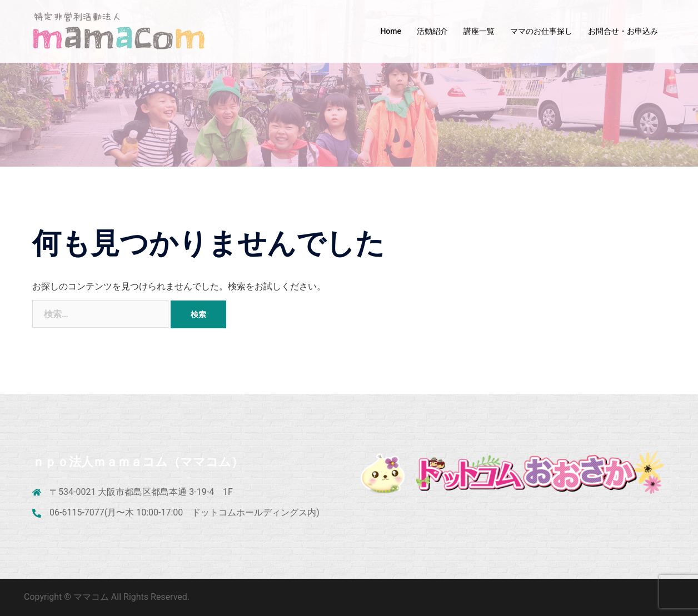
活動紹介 (432, 31)
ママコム (92, 597)
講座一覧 (479, 31)
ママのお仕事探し (541, 31)
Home (391, 31)
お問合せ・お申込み (623, 31)
